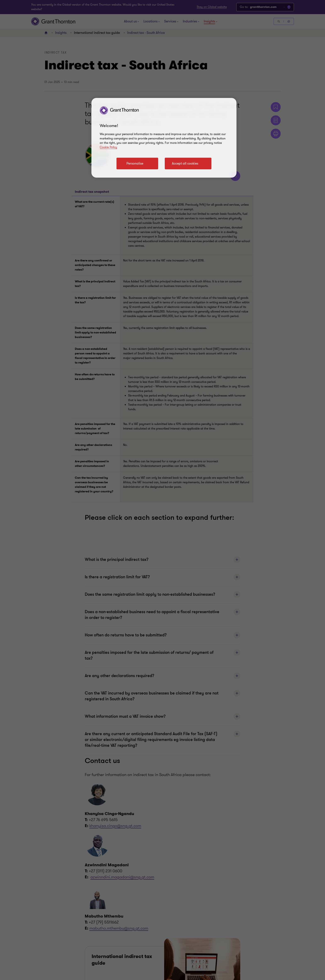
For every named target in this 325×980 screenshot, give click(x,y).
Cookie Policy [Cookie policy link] (108, 147)
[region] (164, 138)
